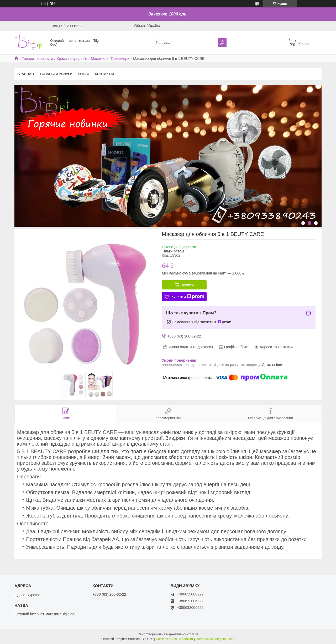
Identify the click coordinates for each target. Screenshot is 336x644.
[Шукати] (222, 43)
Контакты (105, 74)
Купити (188, 285)
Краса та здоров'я (72, 59)
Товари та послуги (37, 59)
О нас (84, 74)
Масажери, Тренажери (110, 59)
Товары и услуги (56, 74)
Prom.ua (193, 634)
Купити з (188, 297)
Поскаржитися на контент (175, 639)
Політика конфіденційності (215, 639)
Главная (26, 74)
